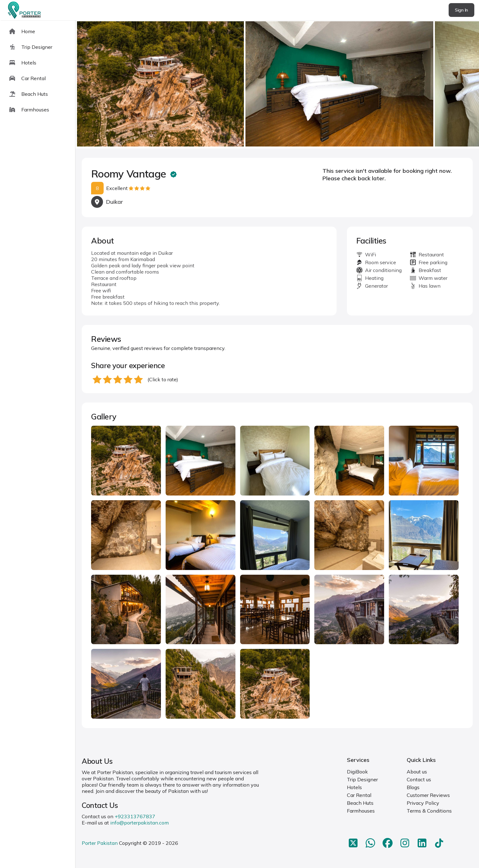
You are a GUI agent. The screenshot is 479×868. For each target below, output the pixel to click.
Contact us (419, 779)
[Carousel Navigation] (277, 85)
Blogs (413, 787)
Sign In (461, 10)
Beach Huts (360, 803)
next (454, 84)
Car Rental (359, 795)
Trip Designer (362, 779)
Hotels (354, 787)
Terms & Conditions (429, 811)
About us (417, 772)
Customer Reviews (428, 795)
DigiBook (357, 772)
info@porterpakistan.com (139, 823)
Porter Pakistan (100, 843)
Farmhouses (361, 811)
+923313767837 (135, 816)
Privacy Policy (423, 803)
